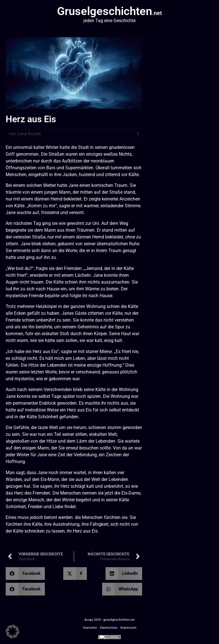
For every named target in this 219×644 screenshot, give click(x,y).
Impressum (128, 628)
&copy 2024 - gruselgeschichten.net (110, 620)
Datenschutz (109, 628)
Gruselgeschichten (109, 11)
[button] (25, 574)
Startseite (90, 628)
